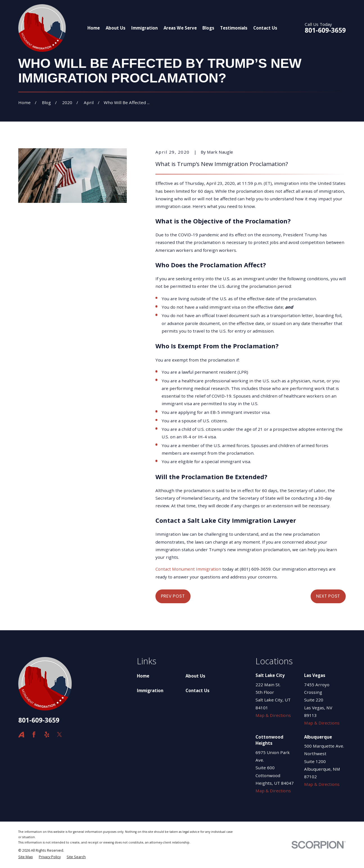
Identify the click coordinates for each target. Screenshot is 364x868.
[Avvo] (21, 734)
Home (143, 676)
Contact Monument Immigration (188, 569)
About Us (195, 676)
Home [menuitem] (94, 28)
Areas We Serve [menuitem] (180, 28)
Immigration (150, 690)
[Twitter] (59, 734)
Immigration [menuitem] (144, 28)
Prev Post (173, 596)
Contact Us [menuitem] (265, 28)
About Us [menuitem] (116, 28)
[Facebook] (34, 734)
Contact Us (197, 690)
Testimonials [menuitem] (234, 28)
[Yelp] (47, 734)
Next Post (328, 596)
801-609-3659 (325, 30)
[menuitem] (26, 857)
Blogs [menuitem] (208, 28)
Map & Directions (273, 715)
